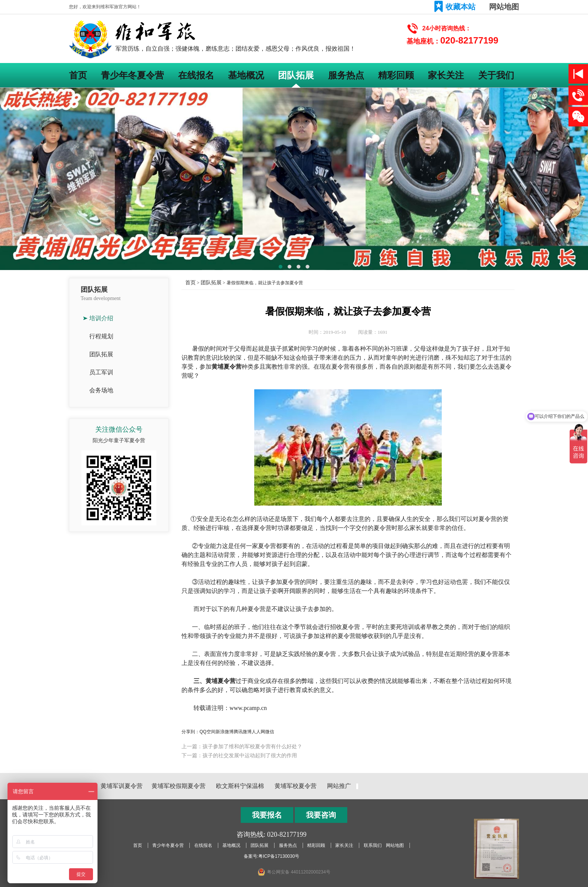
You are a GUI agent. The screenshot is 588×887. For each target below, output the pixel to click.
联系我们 (373, 845)
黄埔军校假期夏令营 (178, 786)
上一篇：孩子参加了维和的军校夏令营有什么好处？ (242, 746)
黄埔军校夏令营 (295, 786)
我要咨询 (321, 815)
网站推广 (339, 786)
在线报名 (196, 75)
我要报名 (267, 815)
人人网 (258, 732)
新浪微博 (225, 732)
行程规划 (101, 336)
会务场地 (101, 390)
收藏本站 (460, 7)
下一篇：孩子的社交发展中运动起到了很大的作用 (239, 755)
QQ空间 (208, 732)
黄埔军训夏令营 (121, 786)
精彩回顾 (396, 75)
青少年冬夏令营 (132, 75)
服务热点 (346, 75)
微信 (270, 732)
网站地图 (504, 7)
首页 (78, 75)
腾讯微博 (243, 732)
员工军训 (101, 372)
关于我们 (496, 75)
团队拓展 (296, 75)
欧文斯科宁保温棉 (240, 786)
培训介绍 (101, 318)
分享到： (190, 732)
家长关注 (446, 75)
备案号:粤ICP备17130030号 (272, 856)
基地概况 (246, 75)
